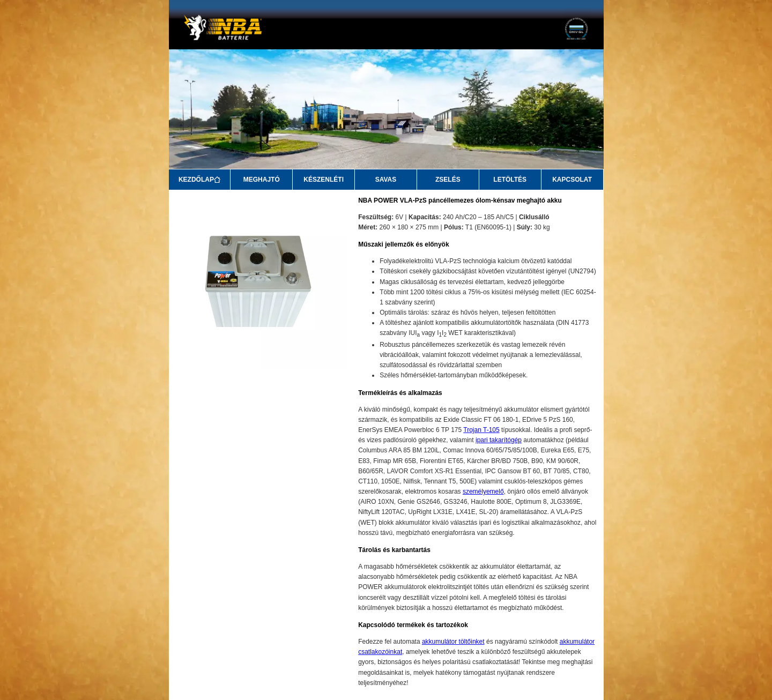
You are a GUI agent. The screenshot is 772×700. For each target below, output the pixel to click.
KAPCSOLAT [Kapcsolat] (572, 180)
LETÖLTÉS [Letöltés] (510, 180)
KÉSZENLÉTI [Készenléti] (324, 180)
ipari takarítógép (499, 440)
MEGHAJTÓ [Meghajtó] (262, 180)
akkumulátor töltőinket (453, 642)
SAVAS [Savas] (386, 180)
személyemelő (483, 492)
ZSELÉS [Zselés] (448, 180)
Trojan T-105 (481, 430)
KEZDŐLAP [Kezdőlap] (199, 180)
